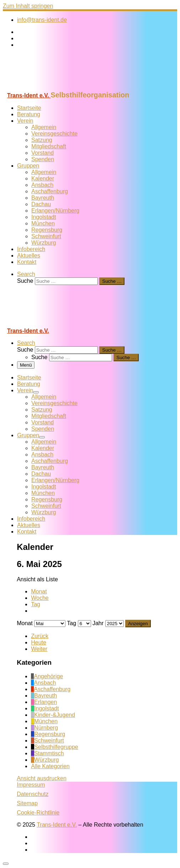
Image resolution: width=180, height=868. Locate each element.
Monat (39, 591)
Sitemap (27, 803)
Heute (39, 642)
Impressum (31, 785)
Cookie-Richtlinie (38, 813)
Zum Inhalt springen (28, 6)
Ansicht (42, 778)
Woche (40, 598)
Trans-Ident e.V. (57, 825)
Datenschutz (33, 794)
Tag (36, 604)
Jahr (98, 623)
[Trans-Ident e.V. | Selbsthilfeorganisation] (47, 88)
